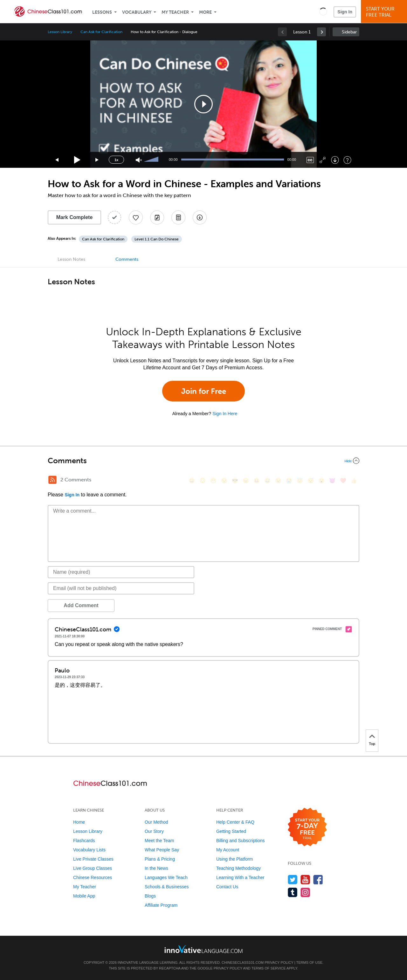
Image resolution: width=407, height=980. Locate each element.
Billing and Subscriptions (241, 841)
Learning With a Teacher (240, 877)
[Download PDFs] (178, 217)
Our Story (154, 831)
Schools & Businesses (167, 887)
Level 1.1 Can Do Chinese (157, 239)
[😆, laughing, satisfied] (257, 481)
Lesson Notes (71, 259)
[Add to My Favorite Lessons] (136, 217)
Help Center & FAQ (235, 822)
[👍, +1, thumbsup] (354, 481)
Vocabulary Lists (89, 850)
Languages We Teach (166, 877)
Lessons (102, 12)
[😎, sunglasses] (235, 481)
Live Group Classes (93, 868)
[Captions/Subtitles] (310, 160)
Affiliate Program (161, 905)
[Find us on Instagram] (305, 892)
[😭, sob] (289, 481)
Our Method (156, 822)
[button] (323, 11)
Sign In (345, 12)
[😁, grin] (213, 481)
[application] (203, 104)
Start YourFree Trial (385, 12)
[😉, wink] (278, 481)
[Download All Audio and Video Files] (200, 217)
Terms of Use (309, 962)
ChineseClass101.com (243, 962)
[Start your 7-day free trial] (307, 827)
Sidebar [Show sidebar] (349, 32)
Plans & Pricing (160, 859)
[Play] (77, 160)
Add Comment (81, 605)
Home (79, 822)
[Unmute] (139, 160)
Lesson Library (60, 32)
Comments (127, 259)
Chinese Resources (93, 877)
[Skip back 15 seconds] (57, 160)
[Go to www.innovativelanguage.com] (203, 949)
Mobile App (84, 896)
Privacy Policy (279, 962)
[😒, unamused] (224, 481)
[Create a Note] (157, 217)
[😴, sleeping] (311, 481)
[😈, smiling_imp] (332, 481)
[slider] (152, 160)
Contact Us (227, 887)
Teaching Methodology (238, 868)
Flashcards (84, 841)
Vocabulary (137, 12)
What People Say (162, 850)
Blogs (150, 896)
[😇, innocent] (300, 481)
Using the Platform (235, 859)
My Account (228, 850)
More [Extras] (205, 12)
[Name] (121, 572)
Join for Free (204, 391)
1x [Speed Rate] (116, 160)
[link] (321, 32)
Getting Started (231, 831)
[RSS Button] (52, 480)
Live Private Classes (93, 859)
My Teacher (175, 12)
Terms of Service (269, 968)
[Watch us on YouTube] (305, 880)
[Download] (335, 160)
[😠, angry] (246, 481)
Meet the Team (159, 841)
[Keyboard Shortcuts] (347, 160)
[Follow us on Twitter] (293, 880)
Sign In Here (225, 414)
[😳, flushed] (203, 481)
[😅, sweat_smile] (267, 481)
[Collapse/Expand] (203, 461)
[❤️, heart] (343, 481)
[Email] (121, 588)
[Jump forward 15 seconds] (97, 160)
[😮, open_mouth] (321, 481)
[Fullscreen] (323, 160)
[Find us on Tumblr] (293, 892)
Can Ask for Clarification (101, 32)
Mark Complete (75, 217)
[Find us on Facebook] (318, 880)
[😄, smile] (192, 481)
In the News (156, 868)
